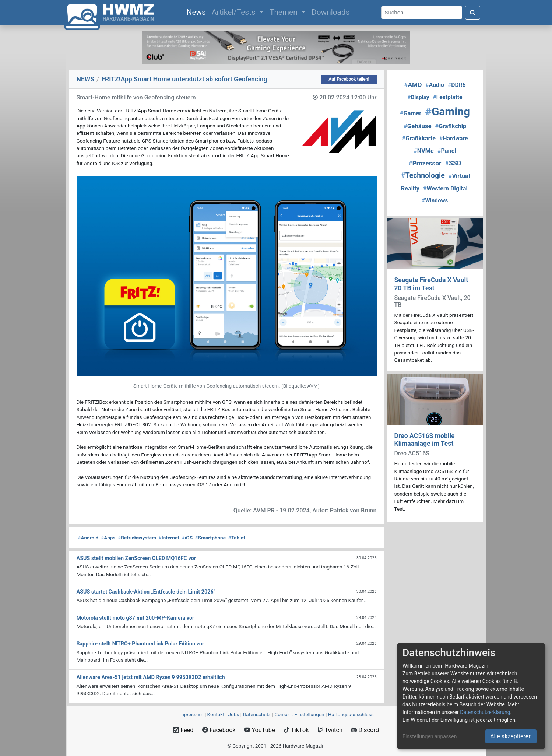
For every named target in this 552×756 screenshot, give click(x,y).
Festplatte (447, 97)
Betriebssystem (137, 538)
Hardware (453, 138)
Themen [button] (284, 12)
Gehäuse (418, 126)
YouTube (259, 730)
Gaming (447, 111)
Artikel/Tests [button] (235, 12)
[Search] (422, 13)
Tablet (237, 538)
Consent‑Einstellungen (299, 714)
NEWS (86, 79)
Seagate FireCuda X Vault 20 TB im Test (431, 284)
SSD (453, 163)
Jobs (233, 714)
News (198, 11)
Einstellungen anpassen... (432, 736)
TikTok (296, 730)
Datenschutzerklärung (485, 712)
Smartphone (210, 538)
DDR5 (457, 85)
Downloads (331, 12)
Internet (169, 538)
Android (88, 538)
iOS (187, 538)
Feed (183, 730)
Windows (435, 200)
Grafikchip (451, 126)
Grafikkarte (419, 138)
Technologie (423, 176)
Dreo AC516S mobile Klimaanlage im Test (425, 440)
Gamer (411, 113)
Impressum (191, 714)
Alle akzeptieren (511, 736)
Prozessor (425, 163)
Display (419, 97)
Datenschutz (257, 714)
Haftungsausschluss (351, 714)
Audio (435, 85)
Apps (108, 538)
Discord (365, 730)
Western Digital (445, 188)
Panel (447, 151)
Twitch (330, 730)
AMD (413, 85)
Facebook (219, 730)
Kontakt (216, 714)
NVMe (424, 151)
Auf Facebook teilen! (349, 79)
